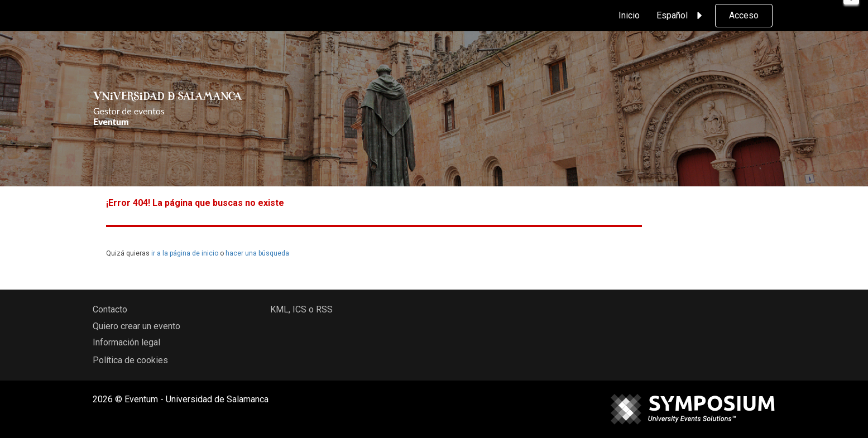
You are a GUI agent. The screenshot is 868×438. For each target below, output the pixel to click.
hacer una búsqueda (257, 253)
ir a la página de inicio (185, 253)
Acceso (744, 15)
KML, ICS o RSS (301, 309)
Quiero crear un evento (136, 326)
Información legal (126, 342)
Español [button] (681, 16)
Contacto (110, 309)
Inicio (629, 15)
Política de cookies (130, 360)
